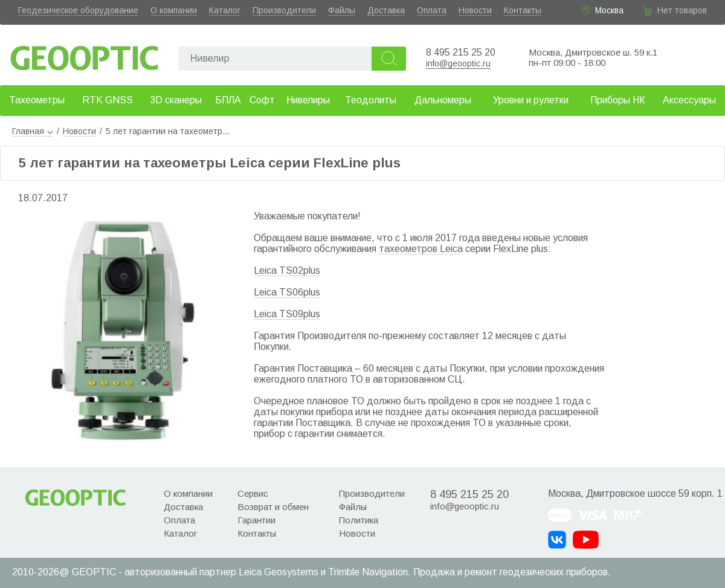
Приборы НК (618, 100)
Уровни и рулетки (531, 100)
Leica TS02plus (287, 270)
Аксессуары (689, 100)
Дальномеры (443, 100)
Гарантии (256, 520)
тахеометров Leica (421, 249)
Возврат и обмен (273, 507)
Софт (262, 100)
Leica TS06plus (287, 292)
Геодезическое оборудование (78, 10)
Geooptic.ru (85, 55)
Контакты (523, 10)
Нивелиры (308, 100)
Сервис (253, 493)
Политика (359, 520)
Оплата (432, 10)
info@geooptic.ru (458, 63)
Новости (475, 10)
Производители (284, 10)
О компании (174, 10)
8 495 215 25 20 (461, 52)
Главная (33, 131)
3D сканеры (176, 100)
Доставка (386, 10)
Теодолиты (371, 100)
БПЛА (228, 100)
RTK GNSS (108, 100)
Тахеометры (37, 100)
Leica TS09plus (287, 314)
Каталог (225, 10)
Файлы (342, 10)
